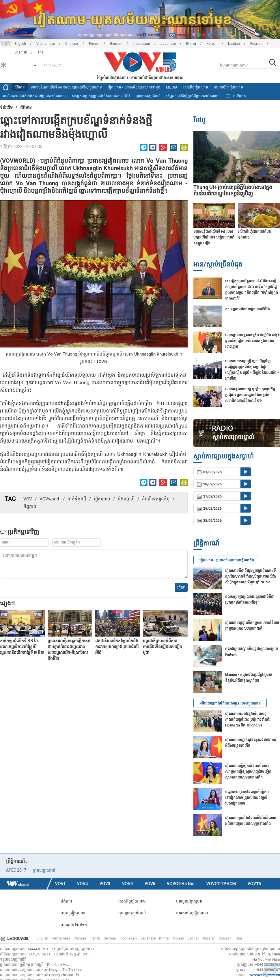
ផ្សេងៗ (7, 603)
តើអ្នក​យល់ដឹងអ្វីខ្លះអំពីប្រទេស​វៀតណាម (193, 96)
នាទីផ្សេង (236, 96)
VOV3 (105, 884)
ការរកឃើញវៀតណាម (228, 87)
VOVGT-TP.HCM (221, 884)
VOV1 (60, 884)
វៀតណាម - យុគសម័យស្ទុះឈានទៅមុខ (134, 87)
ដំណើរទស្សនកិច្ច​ (156, 499)
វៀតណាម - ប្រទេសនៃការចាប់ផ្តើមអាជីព (227, 560)
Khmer (191, 44)
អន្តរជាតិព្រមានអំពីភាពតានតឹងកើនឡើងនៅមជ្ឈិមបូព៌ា (163, 647)
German (116, 44)
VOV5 (150, 884)
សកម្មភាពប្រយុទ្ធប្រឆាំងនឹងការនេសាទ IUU (101, 96)
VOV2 (82, 884)
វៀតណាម (102, 499)
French (94, 44)
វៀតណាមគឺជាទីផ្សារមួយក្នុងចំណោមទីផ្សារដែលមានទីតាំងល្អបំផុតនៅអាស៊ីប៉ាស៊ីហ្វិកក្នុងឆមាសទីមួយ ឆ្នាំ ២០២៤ (251, 576)
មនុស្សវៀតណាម (73, 913)
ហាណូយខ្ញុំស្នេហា (189, 901)
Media (172, 87)
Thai (238, 938)
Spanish (225, 938)
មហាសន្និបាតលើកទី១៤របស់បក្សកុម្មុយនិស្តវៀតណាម (66, 87)
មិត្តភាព (30, 506)
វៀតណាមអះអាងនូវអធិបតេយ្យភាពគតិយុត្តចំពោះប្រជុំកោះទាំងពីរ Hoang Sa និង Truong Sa (248, 720)
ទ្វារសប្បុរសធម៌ (44, 870)
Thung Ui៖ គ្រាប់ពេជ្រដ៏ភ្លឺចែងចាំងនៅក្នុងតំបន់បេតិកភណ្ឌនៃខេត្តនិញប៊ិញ (233, 190)
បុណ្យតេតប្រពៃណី (148, 96)
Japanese (168, 44)
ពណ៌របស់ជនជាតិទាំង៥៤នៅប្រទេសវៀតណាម (34, 96)
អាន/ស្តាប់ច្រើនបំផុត (218, 264)
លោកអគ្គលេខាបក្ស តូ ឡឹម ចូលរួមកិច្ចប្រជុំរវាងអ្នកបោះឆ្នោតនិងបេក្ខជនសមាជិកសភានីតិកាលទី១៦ (250, 395)
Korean (212, 44)
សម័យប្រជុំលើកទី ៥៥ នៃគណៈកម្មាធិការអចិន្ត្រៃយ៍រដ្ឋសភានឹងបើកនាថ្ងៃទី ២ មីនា (22, 647)
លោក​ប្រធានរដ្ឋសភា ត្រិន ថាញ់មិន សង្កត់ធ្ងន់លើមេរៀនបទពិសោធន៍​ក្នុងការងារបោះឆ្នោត (252, 341)
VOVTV (254, 884)
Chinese (72, 44)
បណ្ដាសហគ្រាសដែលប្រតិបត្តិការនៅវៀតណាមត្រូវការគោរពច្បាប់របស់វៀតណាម (247, 798)
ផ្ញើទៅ (181, 587)
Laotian (234, 44)
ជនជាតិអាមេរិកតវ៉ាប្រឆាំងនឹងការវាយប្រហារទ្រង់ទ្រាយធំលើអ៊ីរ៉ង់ (117, 647)
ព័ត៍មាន (20, 87)
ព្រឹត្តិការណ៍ (206, 543)
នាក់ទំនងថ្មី (77, 499)
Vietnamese (46, 44)
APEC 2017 (16, 870)
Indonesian (141, 44)
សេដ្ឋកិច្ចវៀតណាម (196, 87)
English (20, 44)
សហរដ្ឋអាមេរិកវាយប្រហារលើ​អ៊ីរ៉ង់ (248, 309)
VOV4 (127, 884)
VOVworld (50, 499)
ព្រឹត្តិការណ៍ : (17, 861)
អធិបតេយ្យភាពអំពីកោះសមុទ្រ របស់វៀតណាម (230, 703)
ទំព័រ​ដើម (6, 107)
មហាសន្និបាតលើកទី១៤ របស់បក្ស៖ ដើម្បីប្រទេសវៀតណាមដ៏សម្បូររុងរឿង (214, 237)
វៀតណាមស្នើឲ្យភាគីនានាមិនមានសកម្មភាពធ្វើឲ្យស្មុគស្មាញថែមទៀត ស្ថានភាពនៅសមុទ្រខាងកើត (248, 772)
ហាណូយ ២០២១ (74, 925)
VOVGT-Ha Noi (181, 884)
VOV (28, 499)
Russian (256, 44)
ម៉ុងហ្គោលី (126, 499)
